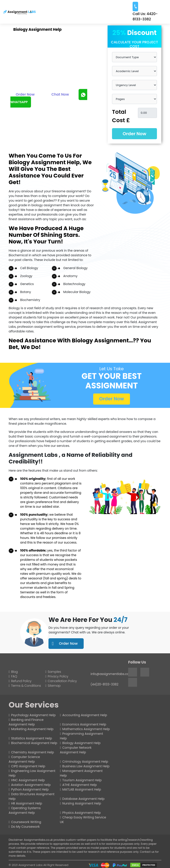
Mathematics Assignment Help (86, 729)
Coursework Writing (26, 822)
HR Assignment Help (27, 803)
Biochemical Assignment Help (34, 743)
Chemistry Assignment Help (33, 752)
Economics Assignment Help (84, 724)
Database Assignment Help (84, 799)
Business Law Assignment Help (86, 766)
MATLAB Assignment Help (82, 789)
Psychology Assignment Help (33, 715)
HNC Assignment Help (28, 780)
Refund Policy (21, 681)
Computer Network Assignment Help (76, 750)
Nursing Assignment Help (82, 803)
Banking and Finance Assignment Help (26, 722)
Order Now (25, 94)
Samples (54, 672)
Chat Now (60, 94)
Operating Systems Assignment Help (25, 810)
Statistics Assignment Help (32, 738)
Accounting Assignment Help (85, 715)
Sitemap (54, 686)
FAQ (14, 676)
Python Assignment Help (30, 789)
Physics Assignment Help (82, 813)
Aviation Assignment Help (31, 785)
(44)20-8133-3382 (104, 684)
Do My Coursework (25, 827)
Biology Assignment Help (82, 743)
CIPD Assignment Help (28, 766)
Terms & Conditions (26, 686)
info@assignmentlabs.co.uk (112, 674)
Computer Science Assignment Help (24, 759)
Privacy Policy (58, 676)
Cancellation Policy (62, 681)
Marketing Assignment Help (32, 729)
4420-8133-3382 (145, 16)
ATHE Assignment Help (80, 785)
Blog (14, 672)
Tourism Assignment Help (82, 780)
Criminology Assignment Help (85, 762)
